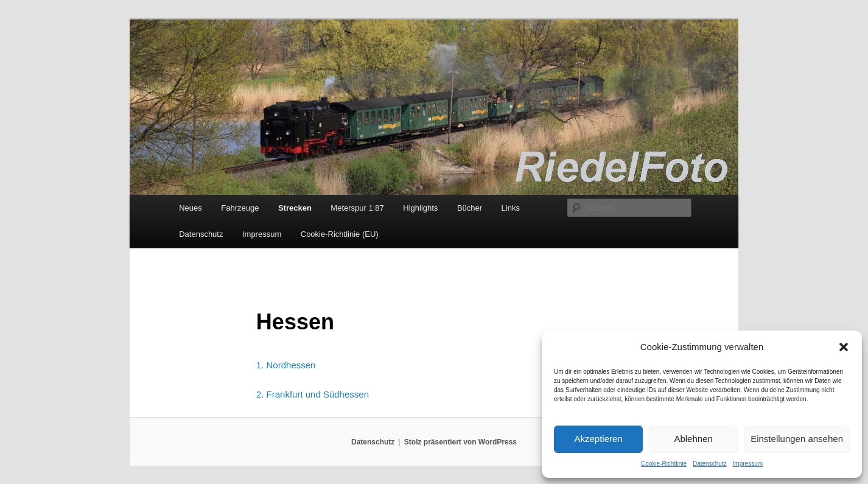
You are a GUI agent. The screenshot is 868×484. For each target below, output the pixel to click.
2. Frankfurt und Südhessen (313, 394)
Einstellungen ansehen (797, 439)
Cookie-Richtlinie (664, 464)
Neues (191, 208)
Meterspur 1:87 (357, 208)
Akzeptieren (598, 439)
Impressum (748, 464)
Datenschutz (710, 464)
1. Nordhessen (286, 365)
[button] (844, 347)
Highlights (420, 208)
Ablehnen (693, 439)
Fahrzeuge (240, 208)
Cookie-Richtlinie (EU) (340, 234)
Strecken (295, 208)
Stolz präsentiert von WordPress (460, 442)
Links (511, 208)
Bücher (470, 208)
